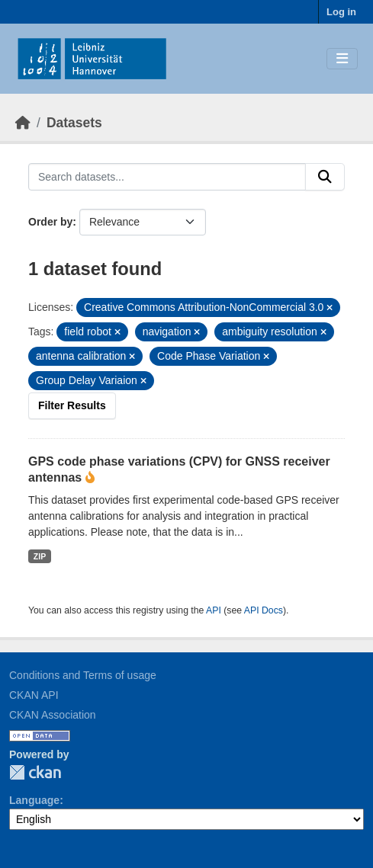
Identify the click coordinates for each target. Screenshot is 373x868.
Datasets (74, 123)
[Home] (23, 123)
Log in (341, 12)
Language (34, 800)
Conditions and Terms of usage (83, 675)
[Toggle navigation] (342, 59)
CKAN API (34, 695)
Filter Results (72, 405)
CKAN (35, 772)
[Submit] (325, 177)
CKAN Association (53, 715)
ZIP (40, 556)
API (214, 610)
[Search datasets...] (167, 177)
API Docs (264, 610)
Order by (50, 222)
